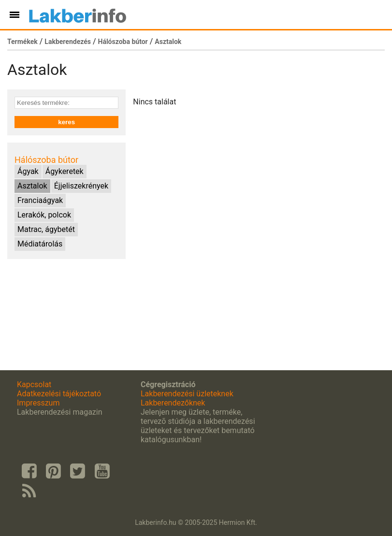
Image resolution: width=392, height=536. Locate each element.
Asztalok (168, 42)
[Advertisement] (66, 315)
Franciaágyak (40, 200)
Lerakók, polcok (44, 215)
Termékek (22, 42)
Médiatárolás (40, 244)
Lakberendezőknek (173, 403)
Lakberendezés (68, 42)
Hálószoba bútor (123, 42)
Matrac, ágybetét (46, 229)
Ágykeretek (65, 171)
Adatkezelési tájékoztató (59, 394)
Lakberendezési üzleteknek (187, 394)
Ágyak (28, 171)
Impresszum (38, 403)
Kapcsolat (34, 384)
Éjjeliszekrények (81, 186)
